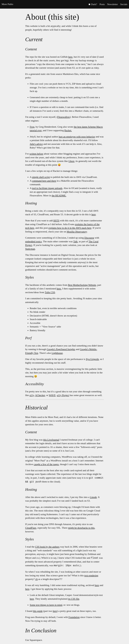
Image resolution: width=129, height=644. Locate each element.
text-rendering (91, 575)
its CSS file (74, 598)
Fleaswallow (64, 117)
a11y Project (63, 395)
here (70, 57)
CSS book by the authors (47, 547)
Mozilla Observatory (77, 232)
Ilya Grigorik (92, 359)
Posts (102, 4)
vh (36, 579)
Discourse (89, 238)
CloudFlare (31, 528)
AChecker (40, 395)
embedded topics (34, 241)
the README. (59, 196)
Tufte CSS (50, 292)
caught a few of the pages (46, 464)
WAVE (52, 395)
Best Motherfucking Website (82, 285)
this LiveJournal (51, 440)
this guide (38, 611)
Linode (93, 497)
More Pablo (7, 4)
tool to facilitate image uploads (47, 188)
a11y (32, 395)
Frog (32, 127)
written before (36, 154)
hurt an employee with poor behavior (77, 137)
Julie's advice (36, 144)
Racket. (68, 130)
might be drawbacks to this (81, 528)
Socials (124, 4)
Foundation (74, 617)
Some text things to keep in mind (46, 604)
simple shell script (41, 177)
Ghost (71, 161)
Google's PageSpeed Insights (61, 349)
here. (59, 289)
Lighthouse (57, 353)
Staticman (30, 249)
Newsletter (112, 4)
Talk (75, 241)
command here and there (44, 181)
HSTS (56, 221)
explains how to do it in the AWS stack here (70, 228)
